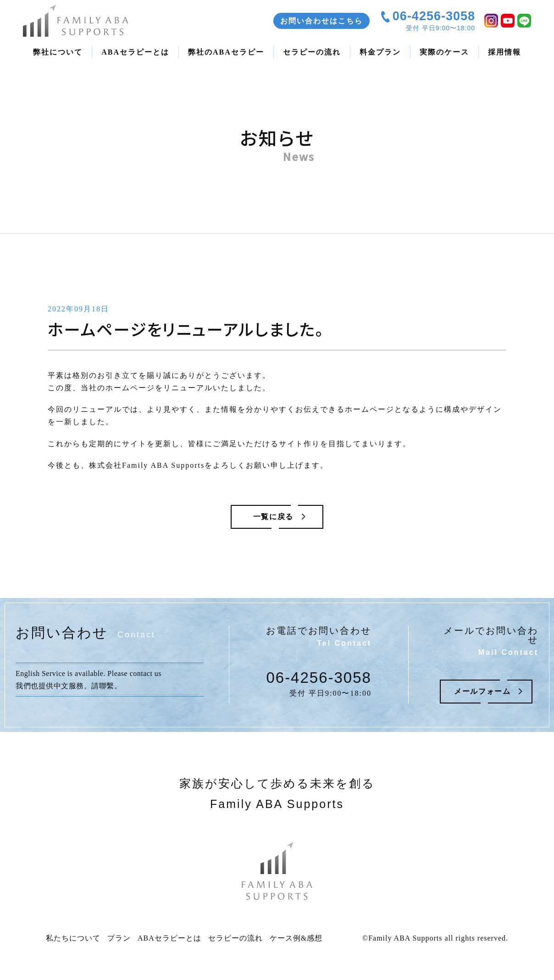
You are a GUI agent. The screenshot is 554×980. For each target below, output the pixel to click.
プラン (119, 942)
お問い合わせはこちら (321, 21)
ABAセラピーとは (135, 52)
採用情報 (504, 52)
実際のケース (444, 52)
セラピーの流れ (312, 52)
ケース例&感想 (296, 942)
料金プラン (380, 52)
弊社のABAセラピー (226, 52)
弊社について (58, 52)
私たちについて (73, 942)
